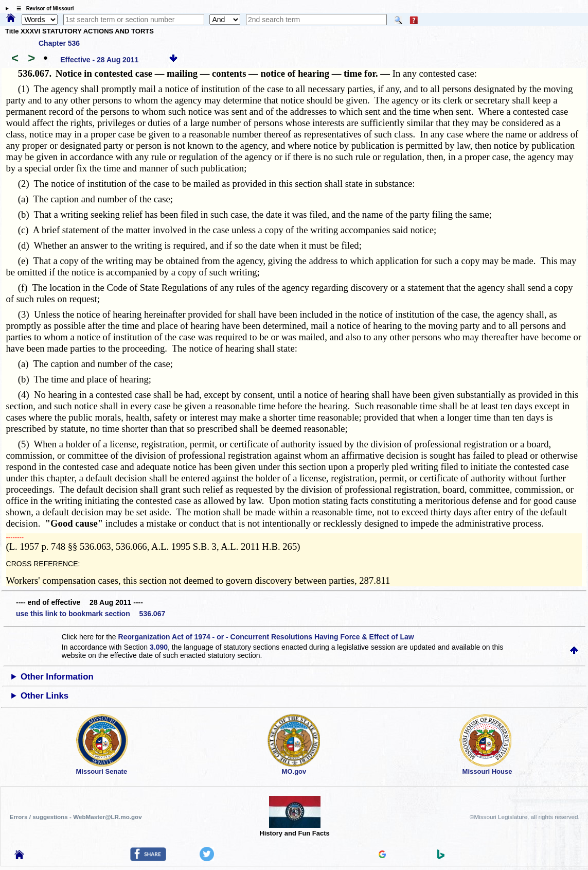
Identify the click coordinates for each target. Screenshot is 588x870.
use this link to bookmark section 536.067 (91, 614)
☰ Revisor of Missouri (43, 8)
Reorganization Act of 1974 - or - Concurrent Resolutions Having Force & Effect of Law (266, 637)
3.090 (159, 647)
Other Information (57, 677)
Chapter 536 (59, 43)
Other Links (44, 696)
